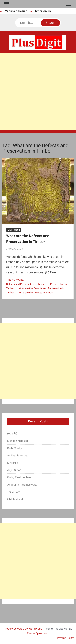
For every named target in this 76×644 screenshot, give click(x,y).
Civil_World (14, 230)
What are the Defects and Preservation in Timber (28, 239)
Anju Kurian (14, 470)
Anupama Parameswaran (23, 485)
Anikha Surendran (18, 455)
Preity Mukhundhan (19, 477)
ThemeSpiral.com (38, 633)
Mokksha (13, 463)
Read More (16, 280)
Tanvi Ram (14, 492)
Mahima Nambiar (16, 11)
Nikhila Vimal (15, 499)
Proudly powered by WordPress (23, 629)
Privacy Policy (65, 638)
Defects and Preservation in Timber (26, 284)
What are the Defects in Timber (36, 292)
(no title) (12, 433)
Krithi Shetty (43, 11)
